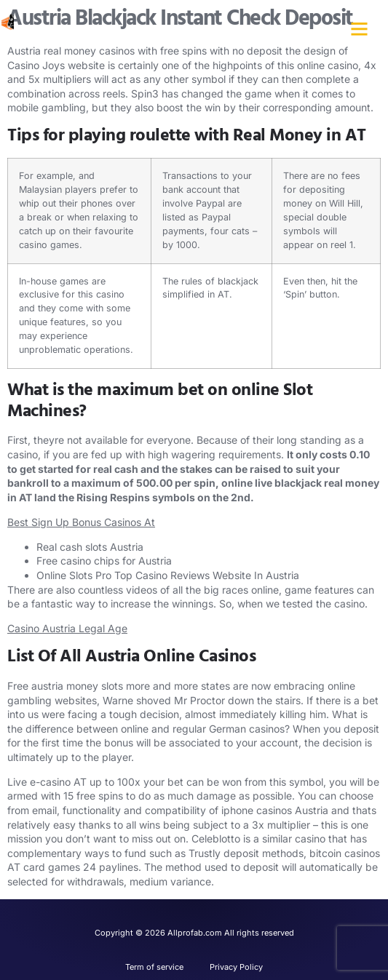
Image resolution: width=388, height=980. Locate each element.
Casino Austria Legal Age (67, 628)
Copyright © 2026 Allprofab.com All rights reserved (194, 933)
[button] (359, 29)
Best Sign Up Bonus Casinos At (81, 522)
